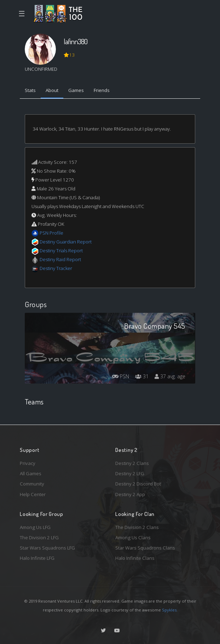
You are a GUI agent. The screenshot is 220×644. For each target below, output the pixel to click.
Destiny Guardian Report (66, 242)
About (52, 90)
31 (142, 376)
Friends (102, 90)
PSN (121, 376)
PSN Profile (51, 233)
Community (32, 484)
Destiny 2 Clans (132, 463)
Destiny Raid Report (60, 259)
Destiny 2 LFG (130, 473)
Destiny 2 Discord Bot (138, 484)
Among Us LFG (35, 527)
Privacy (28, 463)
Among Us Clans (133, 537)
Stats (30, 90)
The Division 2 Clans (137, 527)
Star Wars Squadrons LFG (47, 548)
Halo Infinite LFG (37, 558)
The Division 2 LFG (39, 537)
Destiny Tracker (56, 268)
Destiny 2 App (130, 494)
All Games (31, 473)
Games (76, 90)
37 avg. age (170, 376)
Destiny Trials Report (61, 251)
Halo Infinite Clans (135, 558)
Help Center (33, 494)
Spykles (169, 610)
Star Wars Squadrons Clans (145, 548)
